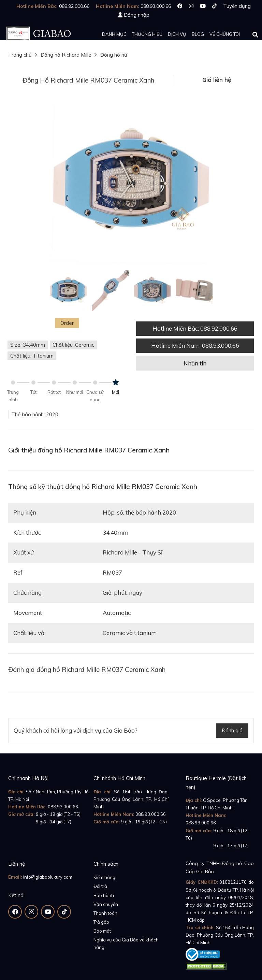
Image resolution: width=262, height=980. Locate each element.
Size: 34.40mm (28, 345)
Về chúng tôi (225, 34)
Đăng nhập (137, 15)
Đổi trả (100, 886)
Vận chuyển (106, 904)
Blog (198, 34)
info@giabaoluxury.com (48, 877)
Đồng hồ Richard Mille (66, 55)
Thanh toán (105, 913)
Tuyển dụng (237, 6)
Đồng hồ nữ (114, 55)
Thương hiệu (147, 34)
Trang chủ (20, 55)
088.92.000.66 (63, 807)
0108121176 (233, 882)
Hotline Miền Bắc (195, 328)
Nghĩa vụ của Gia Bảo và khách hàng (126, 943)
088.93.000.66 (151, 814)
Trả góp (101, 922)
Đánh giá (232, 730)
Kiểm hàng (104, 877)
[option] (131, 183)
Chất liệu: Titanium (32, 356)
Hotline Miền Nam (195, 345)
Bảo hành (104, 895)
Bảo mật (102, 931)
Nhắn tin (195, 363)
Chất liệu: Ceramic (73, 345)
